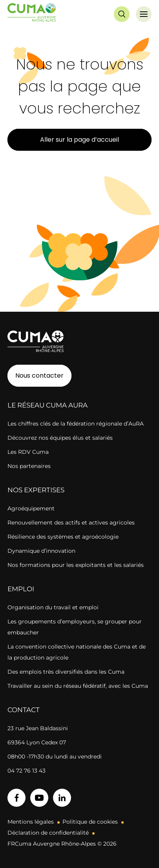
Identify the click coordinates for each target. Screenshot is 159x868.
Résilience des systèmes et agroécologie (63, 537)
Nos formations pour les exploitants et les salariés (76, 565)
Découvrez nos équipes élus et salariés (60, 438)
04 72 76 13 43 (26, 771)
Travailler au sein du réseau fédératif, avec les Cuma (78, 686)
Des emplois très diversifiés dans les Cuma (66, 672)
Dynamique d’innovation (41, 551)
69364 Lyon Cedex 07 (37, 742)
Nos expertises (36, 490)
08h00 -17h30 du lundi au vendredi (55, 757)
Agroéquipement (31, 508)
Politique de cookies (90, 822)
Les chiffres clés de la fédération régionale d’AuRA (76, 424)
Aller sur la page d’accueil (79, 140)
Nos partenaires (29, 466)
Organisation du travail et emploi (53, 607)
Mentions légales (31, 822)
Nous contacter (39, 376)
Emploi (21, 589)
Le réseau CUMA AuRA (48, 405)
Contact (24, 710)
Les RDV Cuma (28, 452)
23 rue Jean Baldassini (38, 728)
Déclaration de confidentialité (48, 833)
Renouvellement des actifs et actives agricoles (71, 523)
